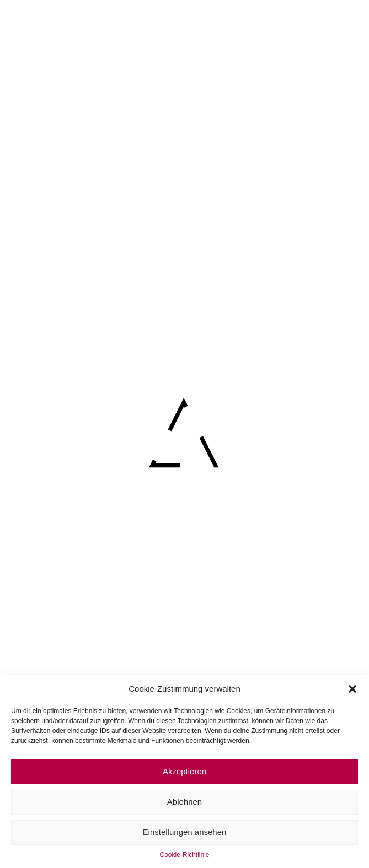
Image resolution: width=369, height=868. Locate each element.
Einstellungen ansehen (185, 832)
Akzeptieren (184, 771)
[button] (352, 689)
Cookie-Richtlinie (184, 855)
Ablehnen (184, 802)
